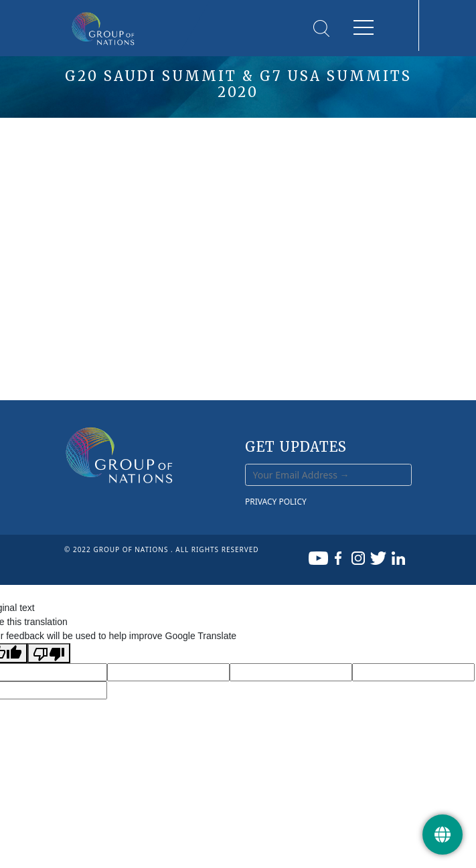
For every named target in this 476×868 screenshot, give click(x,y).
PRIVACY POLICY (276, 502)
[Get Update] (443, 835)
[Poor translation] (49, 653)
